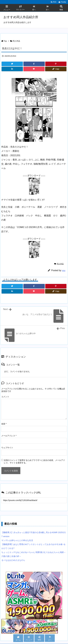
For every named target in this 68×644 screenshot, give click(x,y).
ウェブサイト (7, 448)
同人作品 (16, 41)
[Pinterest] (56, 64)
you (64, 270)
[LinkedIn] (12, 69)
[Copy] (56, 69)
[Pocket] (34, 69)
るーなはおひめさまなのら (13, 560)
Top (5, 41)
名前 (4, 424)
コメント (5, 397)
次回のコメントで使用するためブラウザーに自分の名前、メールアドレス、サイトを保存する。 (34, 461)
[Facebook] (34, 64)
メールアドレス (9, 436)
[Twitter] (12, 64)
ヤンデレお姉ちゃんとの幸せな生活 (17, 540)
